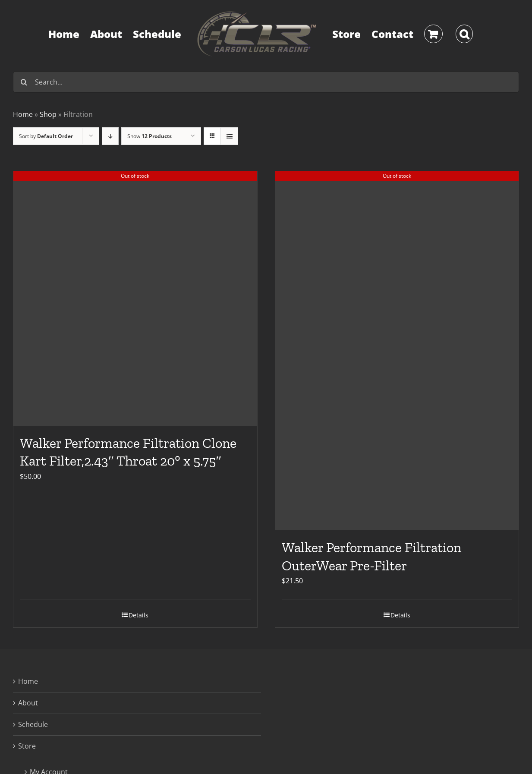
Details (139, 615)
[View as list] (229, 136)
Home (23, 114)
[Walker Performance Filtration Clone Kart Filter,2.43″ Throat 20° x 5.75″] (135, 299)
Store (27, 746)
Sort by (46, 136)
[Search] (24, 82)
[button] (464, 34)
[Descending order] (110, 136)
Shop (48, 114)
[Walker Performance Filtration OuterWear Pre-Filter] (397, 351)
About (28, 703)
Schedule (33, 724)
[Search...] (266, 82)
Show (150, 136)
